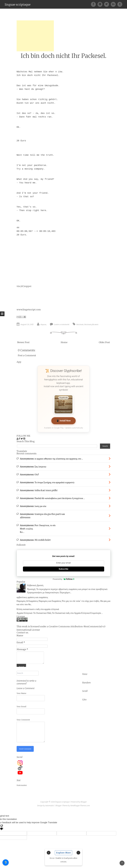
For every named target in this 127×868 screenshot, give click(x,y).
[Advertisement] (35, 36)
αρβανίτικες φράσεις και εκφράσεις (32, 596)
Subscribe (63, 568)
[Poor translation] (2, 825)
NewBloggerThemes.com (80, 803)
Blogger (84, 800)
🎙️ (6, 862)
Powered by (63, 578)
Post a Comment (27, 355)
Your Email (21, 704)
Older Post (104, 342)
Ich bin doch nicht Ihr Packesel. (64, 56)
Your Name (21, 691)
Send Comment (26, 746)
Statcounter (22, 783)
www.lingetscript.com (29, 310)
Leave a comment (62, 324)
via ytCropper (24, 286)
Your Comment (23, 717)
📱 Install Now (63, 421)
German (80, 324)
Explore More (63, 853)
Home (64, 342)
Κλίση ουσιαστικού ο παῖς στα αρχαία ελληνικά (38, 608)
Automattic (50, 803)
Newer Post (23, 342)
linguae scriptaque (18, 5)
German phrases (91, 324)
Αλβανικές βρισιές (35, 584)
